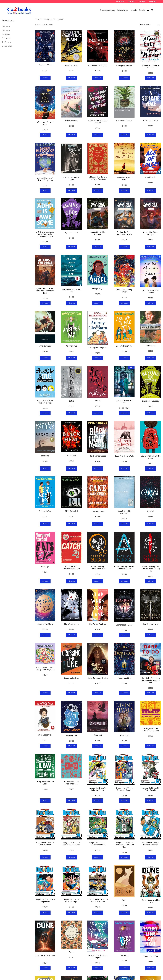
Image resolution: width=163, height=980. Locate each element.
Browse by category (107, 10)
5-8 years (6, 34)
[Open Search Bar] (152, 10)
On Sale (142, 10)
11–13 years (7, 42)
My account (120, 2)
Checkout (131, 2)
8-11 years (6, 38)
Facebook (142, 2)
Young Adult (7, 46)
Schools (134, 10)
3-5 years (6, 30)
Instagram (153, 2)
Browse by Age (123, 10)
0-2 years (6, 27)
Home (37, 19)
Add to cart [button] (45, 78)
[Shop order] (150, 25)
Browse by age (47, 19)
